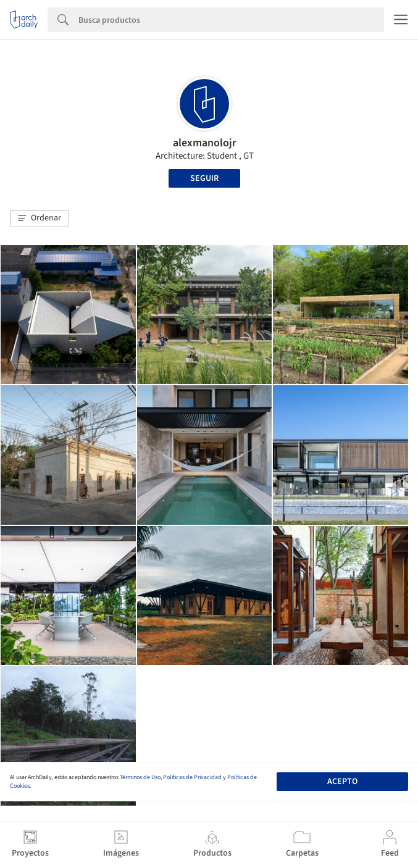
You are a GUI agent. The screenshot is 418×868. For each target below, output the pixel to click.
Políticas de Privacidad (192, 777)
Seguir (204, 178)
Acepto (342, 782)
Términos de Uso (140, 777)
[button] (40, 219)
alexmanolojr (205, 143)
